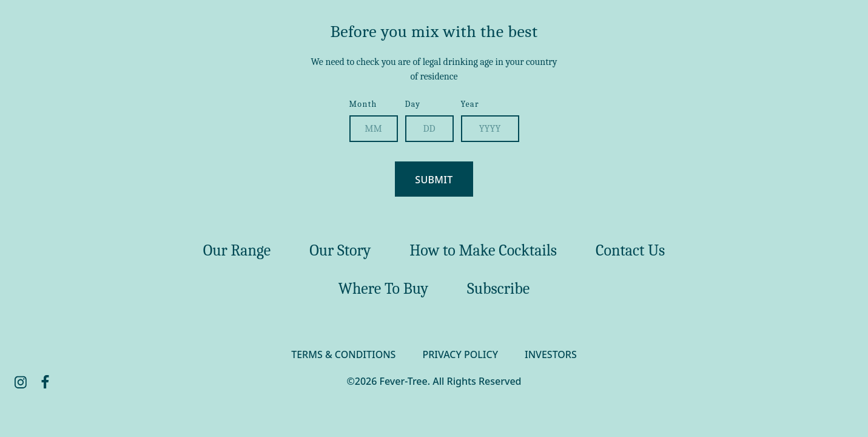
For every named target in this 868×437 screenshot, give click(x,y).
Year (470, 104)
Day (413, 104)
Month (363, 104)
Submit (434, 180)
